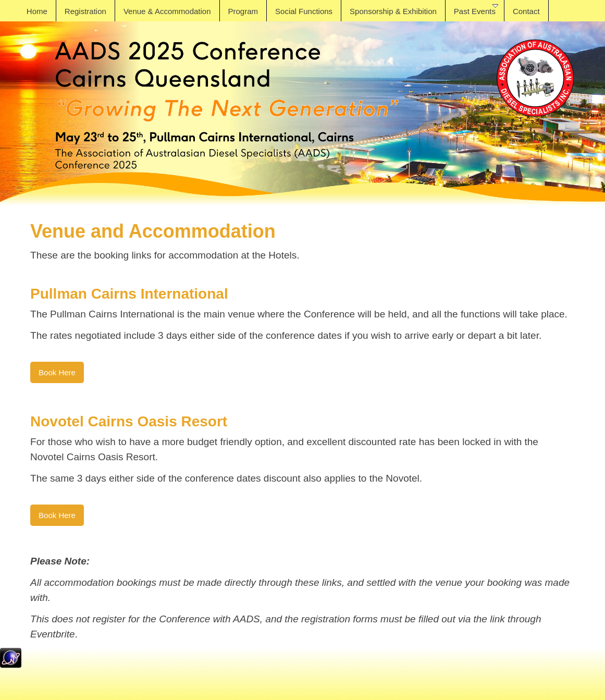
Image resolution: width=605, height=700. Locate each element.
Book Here (57, 372)
